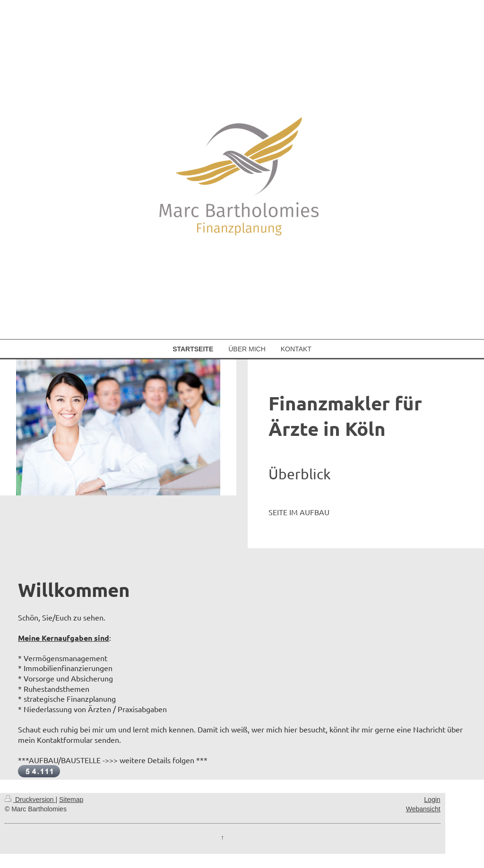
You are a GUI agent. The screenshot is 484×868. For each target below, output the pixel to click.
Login (432, 800)
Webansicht (423, 809)
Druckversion (30, 800)
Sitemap (71, 800)
